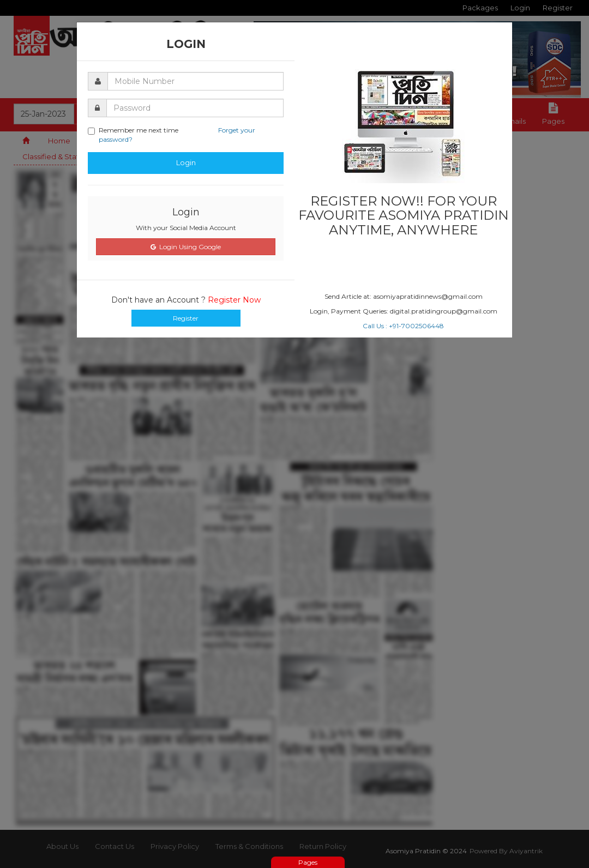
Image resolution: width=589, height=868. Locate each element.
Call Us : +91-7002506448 (403, 326)
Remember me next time (172, 135)
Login (186, 162)
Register (186, 318)
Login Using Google (186, 247)
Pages (308, 862)
